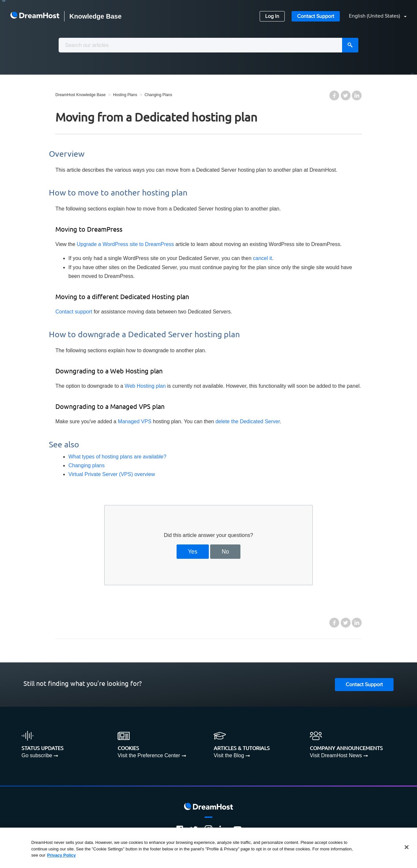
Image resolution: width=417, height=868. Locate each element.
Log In (272, 16)
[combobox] (208, 45)
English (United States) (375, 16)
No (226, 552)
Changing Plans (158, 95)
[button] (374, 16)
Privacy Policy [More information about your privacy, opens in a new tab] (61, 855)
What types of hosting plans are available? (117, 457)
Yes (193, 552)
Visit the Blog (229, 755)
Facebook (334, 95)
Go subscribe (37, 755)
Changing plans (86, 465)
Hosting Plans (125, 95)
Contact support (74, 312)
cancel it (262, 258)
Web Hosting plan (145, 386)
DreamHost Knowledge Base (80, 95)
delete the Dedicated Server (247, 421)
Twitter (346, 95)
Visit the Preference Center (149, 755)
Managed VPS (135, 421)
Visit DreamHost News (336, 755)
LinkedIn (357, 95)
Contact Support (316, 16)
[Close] (407, 847)
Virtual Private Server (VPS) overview (112, 474)
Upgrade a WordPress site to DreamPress (125, 244)
